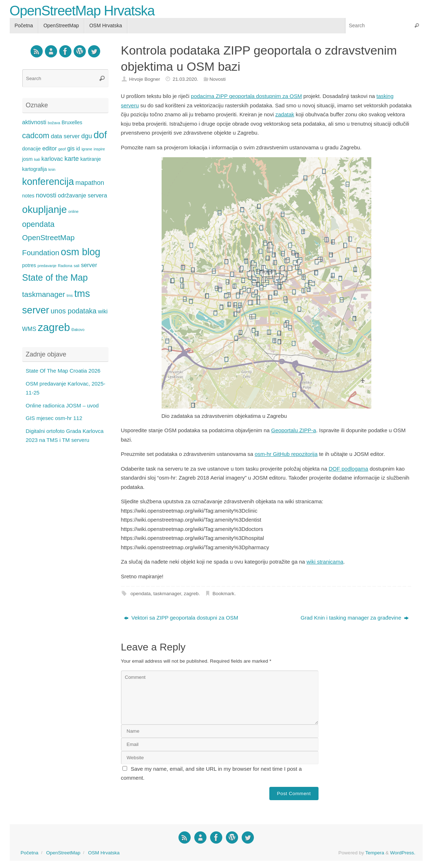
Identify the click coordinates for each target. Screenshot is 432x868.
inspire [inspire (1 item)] (99, 149)
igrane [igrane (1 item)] (87, 149)
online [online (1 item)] (73, 211)
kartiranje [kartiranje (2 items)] (91, 159)
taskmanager (167, 594)
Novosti (217, 79)
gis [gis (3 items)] (71, 148)
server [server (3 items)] (89, 265)
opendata (140, 594)
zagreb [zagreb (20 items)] (54, 327)
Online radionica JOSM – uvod (62, 405)
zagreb (191, 594)
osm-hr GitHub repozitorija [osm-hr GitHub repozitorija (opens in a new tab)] (286, 454)
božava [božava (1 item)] (54, 123)
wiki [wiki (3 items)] (103, 311)
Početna (29, 853)
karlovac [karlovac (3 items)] (52, 159)
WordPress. (403, 853)
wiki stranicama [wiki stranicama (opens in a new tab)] (325, 562)
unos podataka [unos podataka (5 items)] (74, 311)
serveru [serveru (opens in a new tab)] (130, 105)
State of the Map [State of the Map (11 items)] (55, 277)
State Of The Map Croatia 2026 (63, 371)
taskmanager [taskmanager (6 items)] (44, 294)
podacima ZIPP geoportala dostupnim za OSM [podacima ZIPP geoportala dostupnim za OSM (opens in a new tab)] (247, 96)
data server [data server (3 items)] (65, 136)
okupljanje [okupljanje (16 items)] (45, 209)
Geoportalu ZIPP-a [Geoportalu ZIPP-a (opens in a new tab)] (294, 430)
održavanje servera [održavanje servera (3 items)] (82, 195)
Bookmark (224, 594)
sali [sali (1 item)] (76, 266)
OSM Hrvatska (104, 853)
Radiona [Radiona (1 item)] (65, 266)
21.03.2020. (185, 79)
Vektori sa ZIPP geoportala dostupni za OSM (181, 618)
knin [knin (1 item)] (52, 169)
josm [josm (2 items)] (27, 159)
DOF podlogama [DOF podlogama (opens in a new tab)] (348, 469)
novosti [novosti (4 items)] (46, 195)
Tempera (375, 853)
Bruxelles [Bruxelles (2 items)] (72, 122)
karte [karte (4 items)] (72, 159)
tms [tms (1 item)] (69, 295)
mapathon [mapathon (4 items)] (90, 183)
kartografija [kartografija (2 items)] (35, 169)
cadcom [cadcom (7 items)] (36, 136)
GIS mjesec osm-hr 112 (54, 418)
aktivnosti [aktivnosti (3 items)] (34, 122)
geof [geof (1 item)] (62, 149)
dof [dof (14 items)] (100, 135)
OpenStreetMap (63, 853)
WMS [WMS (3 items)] (29, 329)
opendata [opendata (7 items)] (38, 224)
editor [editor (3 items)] (50, 148)
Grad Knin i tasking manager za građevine (355, 618)
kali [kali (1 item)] (37, 159)
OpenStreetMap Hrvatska (82, 11)
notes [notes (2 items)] (28, 196)
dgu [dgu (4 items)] (87, 136)
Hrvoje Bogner (144, 79)
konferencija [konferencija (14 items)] (48, 182)
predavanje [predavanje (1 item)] (47, 266)
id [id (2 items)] (78, 149)
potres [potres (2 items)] (29, 265)
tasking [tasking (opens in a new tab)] (385, 96)
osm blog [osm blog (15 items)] (80, 252)
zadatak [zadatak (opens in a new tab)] (285, 114)
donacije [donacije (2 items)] (32, 149)
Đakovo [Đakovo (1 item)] (78, 330)
